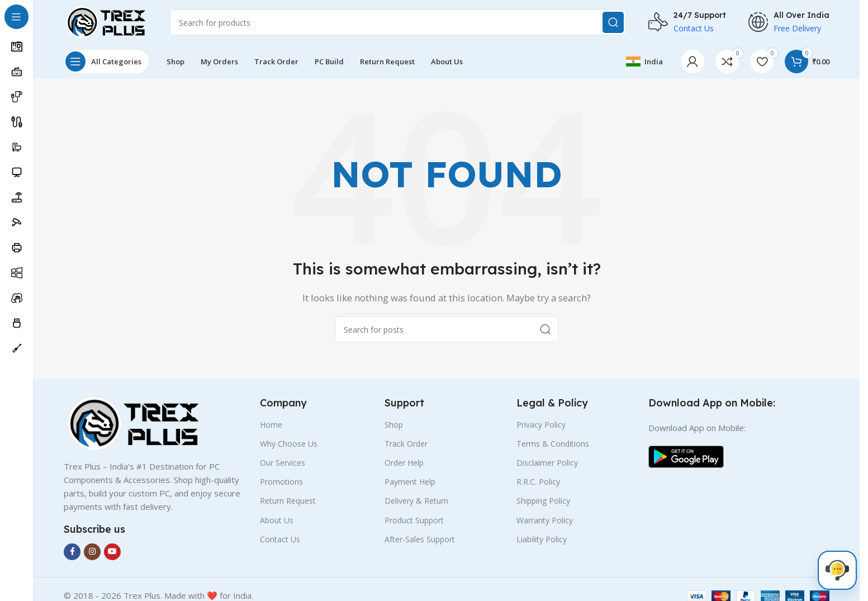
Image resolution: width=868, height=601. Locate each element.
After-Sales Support (420, 539)
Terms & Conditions (553, 444)
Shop (394, 425)
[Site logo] (106, 21)
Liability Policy (542, 539)
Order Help (404, 463)
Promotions (281, 482)
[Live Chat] (837, 570)
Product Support (414, 520)
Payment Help (410, 482)
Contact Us (280, 539)
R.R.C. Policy (538, 482)
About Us (277, 520)
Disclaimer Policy (547, 463)
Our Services (283, 463)
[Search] (398, 22)
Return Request (288, 501)
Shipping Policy (543, 501)
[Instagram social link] (92, 552)
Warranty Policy (545, 520)
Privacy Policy (541, 425)
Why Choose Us (289, 444)
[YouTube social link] (112, 552)
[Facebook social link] (72, 552)
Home (271, 425)
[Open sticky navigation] (106, 61)
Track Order (406, 444)
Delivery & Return (416, 501)
